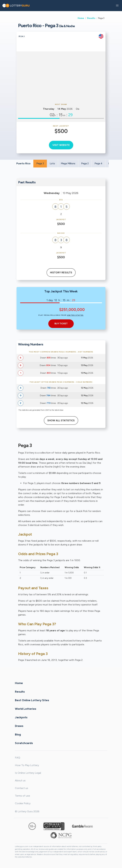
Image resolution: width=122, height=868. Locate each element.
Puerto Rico (23, 164)
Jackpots (21, 717)
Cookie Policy (23, 803)
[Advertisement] (61, 77)
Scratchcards (24, 743)
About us (20, 780)
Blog (18, 734)
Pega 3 (40, 164)
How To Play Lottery (27, 765)
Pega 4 (98, 164)
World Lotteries (26, 709)
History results (61, 273)
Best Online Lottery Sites (32, 700)
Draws (19, 726)
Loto (52, 164)
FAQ (18, 758)
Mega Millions (68, 164)
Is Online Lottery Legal (28, 773)
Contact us (22, 788)
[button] (117, 6)
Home (81, 18)
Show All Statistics (61, 421)
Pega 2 (85, 164)
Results (91, 18)
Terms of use (22, 796)
